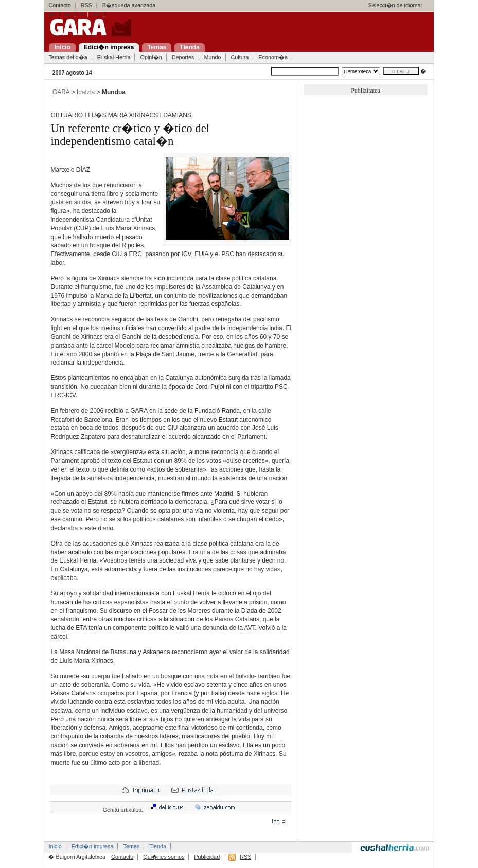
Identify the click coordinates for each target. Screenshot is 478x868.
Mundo (213, 57)
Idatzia (86, 92)
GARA (61, 92)
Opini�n (151, 57)
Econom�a (273, 57)
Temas (131, 846)
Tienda (158, 846)
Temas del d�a (68, 57)
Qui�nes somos (164, 857)
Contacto (59, 5)
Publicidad (207, 857)
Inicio (55, 846)
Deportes (183, 57)
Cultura (240, 57)
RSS (86, 5)
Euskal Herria (114, 57)
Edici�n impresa (93, 846)
